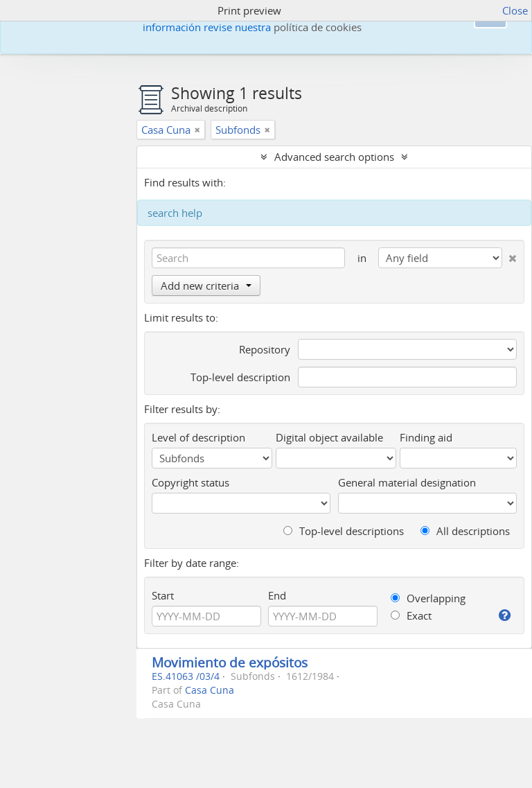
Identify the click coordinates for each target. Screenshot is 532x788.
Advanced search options (334, 157)
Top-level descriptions (344, 531)
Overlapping (428, 598)
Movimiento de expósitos (230, 662)
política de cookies (318, 27)
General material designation (407, 482)
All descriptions (465, 531)
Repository (265, 349)
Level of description (198, 437)
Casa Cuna (210, 690)
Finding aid (426, 437)
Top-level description (240, 377)
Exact (411, 615)
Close (515, 10)
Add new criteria (206, 286)
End (277, 595)
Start (163, 595)
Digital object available (329, 437)
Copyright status (190, 482)
